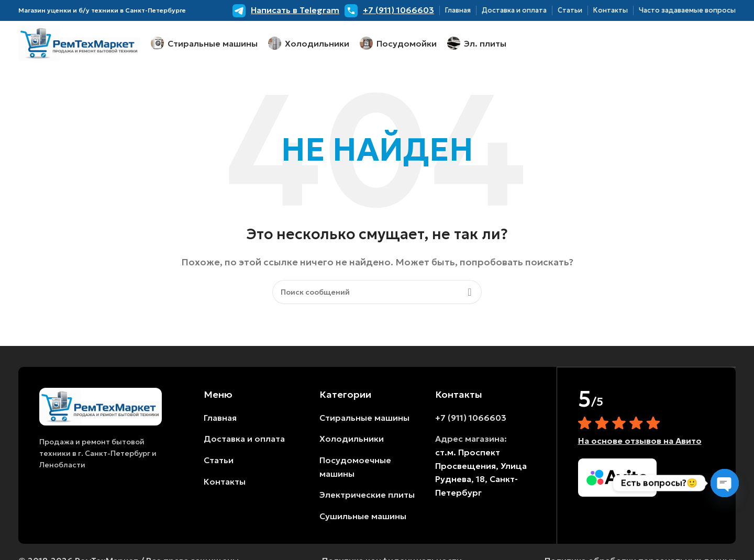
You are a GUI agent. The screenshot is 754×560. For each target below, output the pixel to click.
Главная (220, 420)
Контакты (225, 484)
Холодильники (352, 441)
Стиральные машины (364, 420)
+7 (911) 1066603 (471, 420)
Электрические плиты (367, 497)
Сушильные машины (363, 518)
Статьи (219, 462)
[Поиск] (377, 294)
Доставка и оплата (244, 441)
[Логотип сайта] (79, 43)
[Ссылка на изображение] (101, 408)
